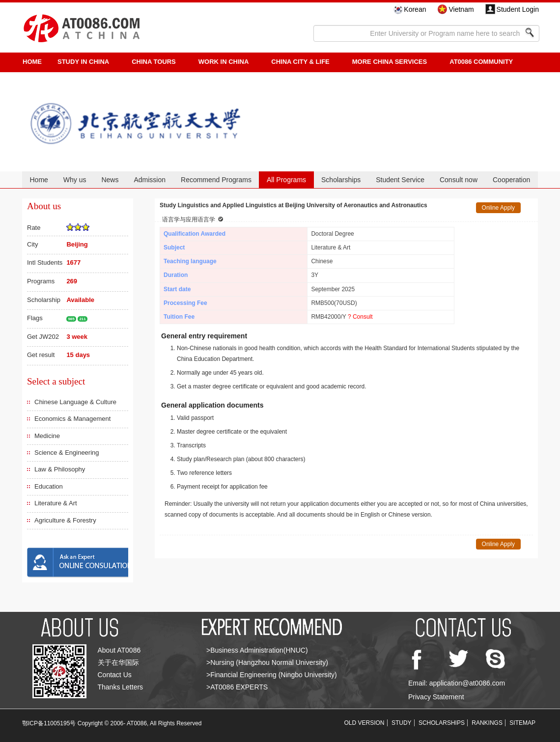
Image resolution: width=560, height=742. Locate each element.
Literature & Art (56, 503)
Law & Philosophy (60, 469)
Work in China (224, 62)
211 (82, 319)
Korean (415, 9)
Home (39, 180)
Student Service (400, 180)
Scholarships (341, 180)
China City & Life (300, 62)
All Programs (286, 180)
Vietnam (461, 9)
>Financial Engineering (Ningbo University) (272, 675)
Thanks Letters (121, 687)
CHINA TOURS (154, 62)
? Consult (360, 317)
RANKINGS (487, 723)
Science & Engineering (67, 453)
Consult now (459, 180)
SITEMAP (522, 723)
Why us (75, 180)
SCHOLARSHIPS (442, 723)
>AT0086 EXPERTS (237, 687)
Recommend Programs (216, 180)
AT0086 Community (481, 62)
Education (49, 486)
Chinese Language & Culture (75, 402)
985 (71, 319)
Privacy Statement (436, 697)
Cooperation (511, 180)
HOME (32, 62)
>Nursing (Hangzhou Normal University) (267, 662)
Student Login (518, 9)
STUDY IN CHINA (83, 62)
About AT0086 (119, 650)
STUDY (402, 723)
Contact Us (115, 675)
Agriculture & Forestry (65, 520)
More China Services (390, 62)
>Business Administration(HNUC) (257, 650)
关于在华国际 (118, 662)
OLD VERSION (364, 723)
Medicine (47, 436)
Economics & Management (72, 419)
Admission (150, 180)
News (110, 180)
